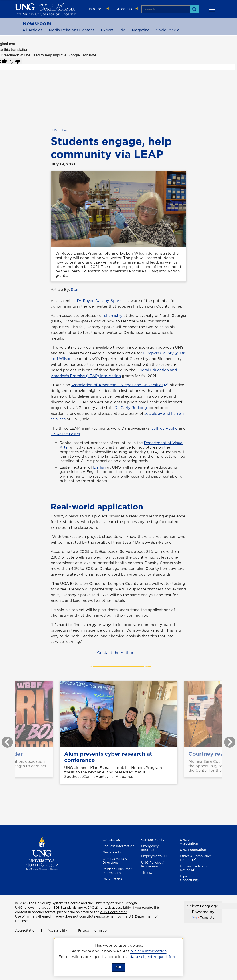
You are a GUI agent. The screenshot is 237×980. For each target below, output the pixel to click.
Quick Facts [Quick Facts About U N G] (112, 852)
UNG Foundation (193, 850)
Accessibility (57, 930)
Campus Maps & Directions (115, 861)
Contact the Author (115, 653)
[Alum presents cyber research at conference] (118, 714)
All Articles (32, 30)
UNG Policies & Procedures (153, 864)
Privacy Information (93, 930)
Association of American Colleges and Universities (117, 385)
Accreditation (26, 930)
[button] (213, 9)
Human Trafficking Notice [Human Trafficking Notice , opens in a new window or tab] (194, 868)
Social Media (168, 30)
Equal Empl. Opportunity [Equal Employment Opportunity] (190, 878)
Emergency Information (150, 848)
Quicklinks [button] (127, 9)
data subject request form (154, 957)
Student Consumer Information (117, 871)
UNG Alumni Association (190, 842)
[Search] (194, 9)
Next (226, 740)
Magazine (141, 30)
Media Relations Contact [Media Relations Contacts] (72, 30)
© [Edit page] (16, 903)
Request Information (118, 846)
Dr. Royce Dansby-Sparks (100, 301)
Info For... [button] (99, 9)
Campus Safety (153, 840)
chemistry (113, 316)
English (100, 467)
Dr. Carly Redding (131, 408)
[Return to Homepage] (42, 853)
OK (118, 967)
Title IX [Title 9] (147, 873)
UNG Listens (112, 879)
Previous (4, 740)
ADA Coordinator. (114, 912)
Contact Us (111, 840)
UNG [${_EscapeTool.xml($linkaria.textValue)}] (54, 131)
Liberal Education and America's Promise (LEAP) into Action (114, 373)
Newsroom (37, 23)
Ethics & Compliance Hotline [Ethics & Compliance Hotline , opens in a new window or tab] (196, 858)
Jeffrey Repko (165, 428)
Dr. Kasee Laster (65, 434)
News (64, 131)
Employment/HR (154, 856)
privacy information (148, 951)
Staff (75, 290)
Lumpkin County (158, 353)
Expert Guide (113, 30)
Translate (203, 918)
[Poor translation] (15, 61)
